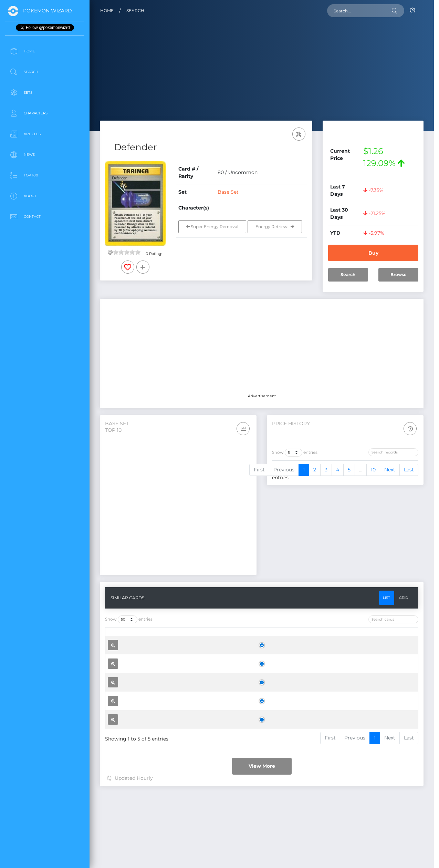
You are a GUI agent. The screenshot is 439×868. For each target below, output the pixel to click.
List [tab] (386, 602)
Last (409, 564)
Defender (155, 676)
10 (373, 564)
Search (135, 11)
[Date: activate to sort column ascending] (307, 469)
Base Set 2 (234, 826)
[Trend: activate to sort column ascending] (398, 469)
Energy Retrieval (275, 227)
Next (390, 564)
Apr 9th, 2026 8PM (297, 485)
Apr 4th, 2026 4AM (297, 547)
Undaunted (234, 776)
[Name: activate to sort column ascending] (180, 642)
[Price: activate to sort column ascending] (360, 469)
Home (107, 11)
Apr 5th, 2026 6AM (297, 532)
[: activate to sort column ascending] (123, 642)
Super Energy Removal (212, 227)
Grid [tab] (404, 602)
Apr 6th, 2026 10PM (298, 501)
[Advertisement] (45, 277)
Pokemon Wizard (48, 11)
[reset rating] (110, 252)
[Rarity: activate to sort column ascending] (275, 642)
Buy (373, 253)
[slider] (127, 252)
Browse (399, 274)
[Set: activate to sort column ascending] (237, 642)
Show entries (295, 453)
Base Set (228, 192)
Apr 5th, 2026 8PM (297, 516)
